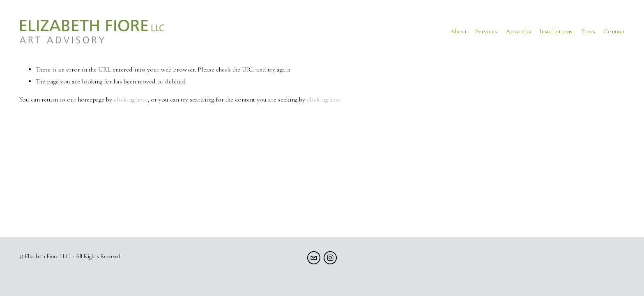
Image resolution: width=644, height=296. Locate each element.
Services (486, 31)
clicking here (131, 99)
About (459, 31)
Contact (614, 31)
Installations (556, 31)
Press (588, 31)
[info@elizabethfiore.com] (314, 258)
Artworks (518, 31)
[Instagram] (330, 258)
